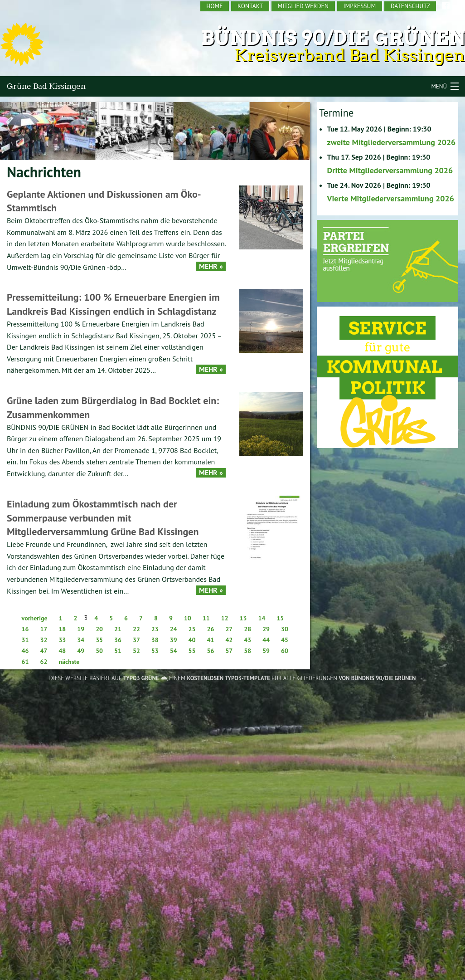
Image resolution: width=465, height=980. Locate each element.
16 (25, 629)
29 (266, 629)
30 (285, 629)
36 (118, 640)
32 (44, 640)
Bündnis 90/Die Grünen (333, 38)
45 (285, 640)
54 (174, 651)
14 (262, 618)
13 (243, 618)
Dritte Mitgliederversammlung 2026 (390, 170)
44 (266, 640)
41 (211, 640)
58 (247, 651)
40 (192, 640)
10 (188, 618)
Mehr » (211, 266)
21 (118, 629)
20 (99, 629)
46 (25, 651)
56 (211, 651)
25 (192, 629)
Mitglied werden (303, 6)
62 (44, 662)
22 (136, 629)
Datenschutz (410, 6)
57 (229, 651)
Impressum (359, 6)
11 (206, 618)
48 (62, 651)
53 (155, 651)
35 (99, 640)
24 (174, 629)
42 (229, 640)
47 (44, 651)
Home (214, 6)
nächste (69, 662)
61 (25, 662)
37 (136, 640)
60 (285, 651)
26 (211, 629)
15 (280, 618)
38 (155, 640)
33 (62, 640)
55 (192, 651)
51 (118, 651)
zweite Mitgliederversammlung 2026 (392, 142)
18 (62, 629)
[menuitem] (215, 6)
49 (81, 651)
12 (225, 618)
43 (247, 640)
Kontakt (250, 6)
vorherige (35, 618)
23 (155, 629)
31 (25, 640)
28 (247, 629)
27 (229, 629)
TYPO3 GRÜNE (141, 678)
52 (136, 651)
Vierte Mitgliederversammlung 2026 (391, 198)
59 (266, 651)
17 (44, 629)
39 (174, 640)
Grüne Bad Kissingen (46, 86)
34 (81, 640)
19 (81, 629)
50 (99, 651)
